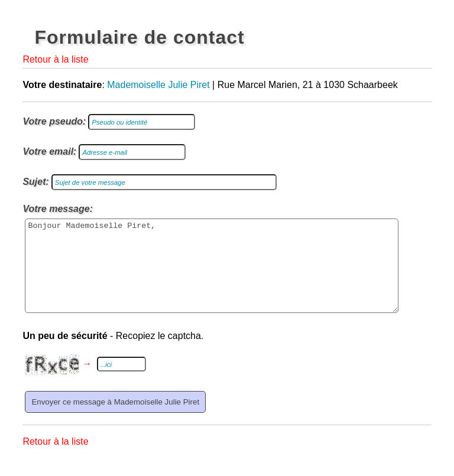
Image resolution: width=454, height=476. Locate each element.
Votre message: (58, 209)
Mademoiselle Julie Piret (158, 85)
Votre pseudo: (54, 121)
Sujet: (35, 182)
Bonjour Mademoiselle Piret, (212, 275)
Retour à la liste (55, 59)
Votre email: (49, 151)
